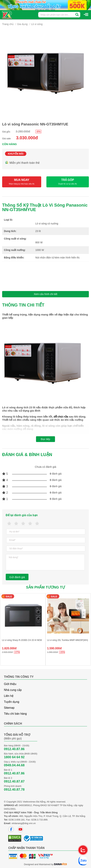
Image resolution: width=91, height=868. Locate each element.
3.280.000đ (23, 131)
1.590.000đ (54, 648)
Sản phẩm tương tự (45, 587)
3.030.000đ (27, 138)
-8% (38, 132)
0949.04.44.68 (14, 765)
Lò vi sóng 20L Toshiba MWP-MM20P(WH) (68, 640)
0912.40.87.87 (14, 781)
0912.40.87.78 (14, 790)
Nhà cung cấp (13, 690)
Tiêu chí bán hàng (15, 714)
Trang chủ (8, 24)
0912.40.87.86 (14, 749)
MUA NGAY (22, 182)
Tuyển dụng (12, 702)
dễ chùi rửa (61, 417)
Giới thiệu (10, 684)
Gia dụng (22, 24)
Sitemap (9, 708)
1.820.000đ (9, 648)
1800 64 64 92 (14, 757)
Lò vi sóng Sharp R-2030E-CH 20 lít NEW (22, 640)
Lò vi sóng (37, 24)
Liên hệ (9, 696)
